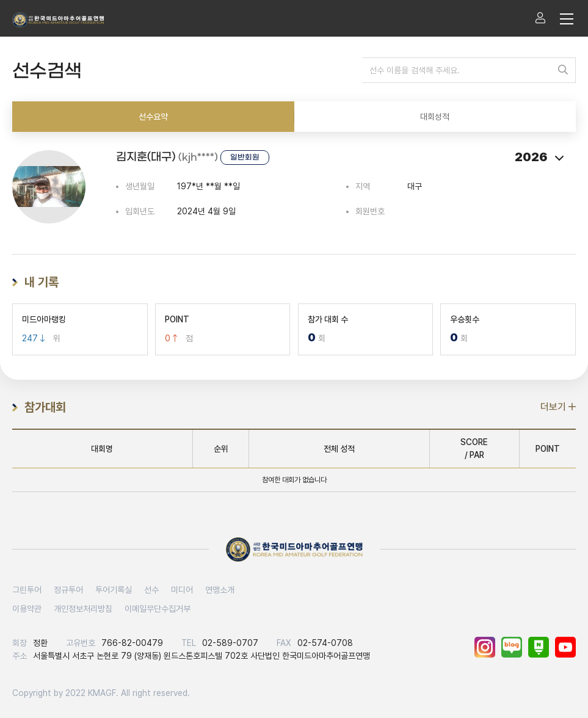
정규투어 (68, 590)
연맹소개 (220, 590)
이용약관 (27, 609)
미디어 (182, 590)
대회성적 (435, 117)
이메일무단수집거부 (158, 609)
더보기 (558, 407)
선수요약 (153, 117)
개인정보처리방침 (83, 609)
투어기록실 (114, 590)
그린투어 (27, 590)
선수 (151, 590)
